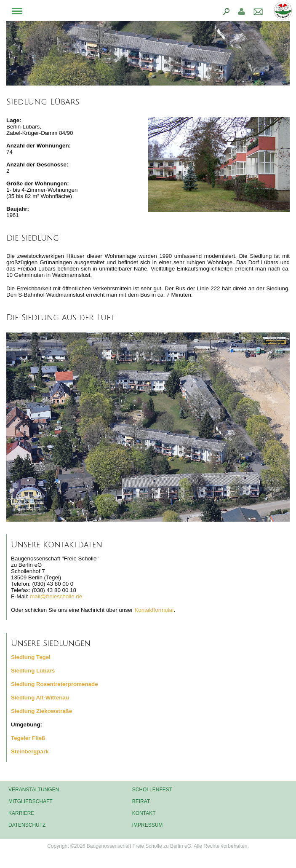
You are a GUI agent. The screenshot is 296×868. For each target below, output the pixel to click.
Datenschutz (27, 825)
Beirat (141, 801)
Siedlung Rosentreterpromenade (55, 684)
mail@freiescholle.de (56, 596)
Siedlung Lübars (33, 671)
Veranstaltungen (34, 790)
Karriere (21, 813)
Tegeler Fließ (28, 738)
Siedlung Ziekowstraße (41, 711)
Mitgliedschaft (31, 801)
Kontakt (144, 813)
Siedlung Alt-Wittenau (40, 698)
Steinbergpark (30, 751)
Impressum (148, 825)
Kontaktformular (154, 610)
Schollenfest (152, 790)
